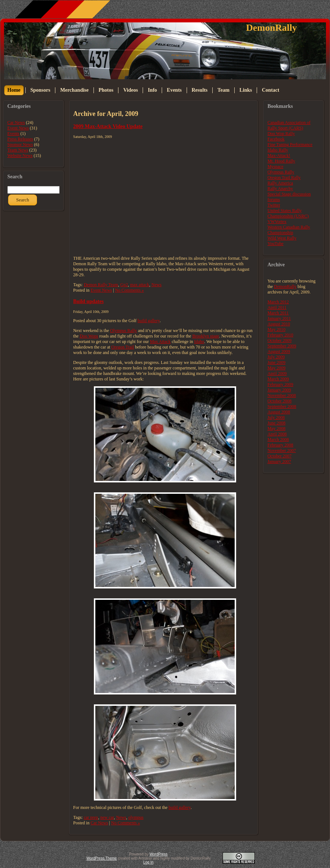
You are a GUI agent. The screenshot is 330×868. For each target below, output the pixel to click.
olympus (136, 817)
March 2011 (278, 313)
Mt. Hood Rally (281, 161)
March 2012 (278, 302)
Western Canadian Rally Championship (289, 230)
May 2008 (276, 428)
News (156, 285)
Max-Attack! (279, 156)
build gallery (148, 321)
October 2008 (279, 401)
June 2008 (276, 423)
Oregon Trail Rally (284, 178)
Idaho (199, 342)
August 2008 (279, 412)
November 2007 (282, 451)
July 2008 (276, 417)
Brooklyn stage (206, 336)
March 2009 (278, 379)
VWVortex (277, 222)
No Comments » (130, 290)
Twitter (274, 205)
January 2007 (279, 462)
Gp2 (124, 285)
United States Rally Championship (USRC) (288, 213)
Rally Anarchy (280, 189)
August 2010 (279, 324)
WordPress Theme (102, 858)
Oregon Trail (123, 347)
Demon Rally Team (101, 285)
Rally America (280, 183)
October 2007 (279, 456)
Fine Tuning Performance (290, 145)
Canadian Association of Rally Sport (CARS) (289, 125)
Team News (18, 150)
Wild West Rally (282, 238)
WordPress (159, 854)
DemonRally (272, 28)
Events (13, 134)
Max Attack (160, 342)
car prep (91, 817)
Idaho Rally (278, 150)
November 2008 (282, 395)
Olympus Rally (123, 331)
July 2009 (276, 357)
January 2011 (279, 318)
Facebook (276, 139)
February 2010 (280, 335)
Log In (148, 862)
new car (107, 817)
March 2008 (278, 440)
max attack (140, 285)
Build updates (89, 301)
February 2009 (280, 384)
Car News (16, 123)
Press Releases (20, 139)
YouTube (275, 244)
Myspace (275, 167)
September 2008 (282, 406)
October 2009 (279, 340)
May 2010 (276, 329)
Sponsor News (20, 145)
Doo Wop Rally (281, 134)
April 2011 (277, 307)
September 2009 (282, 346)
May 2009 (276, 368)
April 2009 (277, 373)
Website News (20, 156)
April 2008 (277, 434)
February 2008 (280, 445)
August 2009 (279, 351)
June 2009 (276, 362)
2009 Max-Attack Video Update (108, 126)
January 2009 (279, 390)
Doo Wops (89, 336)
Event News (18, 128)
